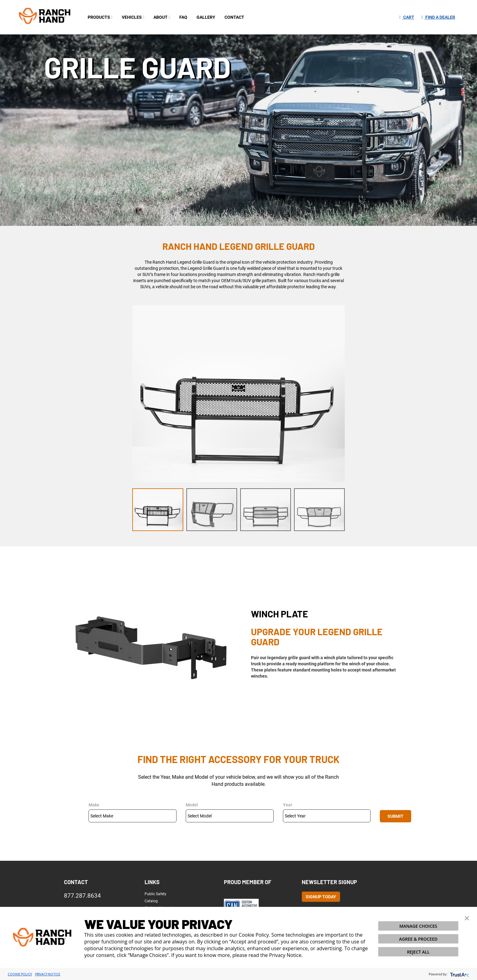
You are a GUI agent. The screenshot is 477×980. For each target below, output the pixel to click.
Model (192, 805)
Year (288, 805)
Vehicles (133, 17)
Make (94, 805)
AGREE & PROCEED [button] (418, 939)
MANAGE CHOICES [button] (418, 926)
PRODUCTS (100, 17)
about (162, 17)
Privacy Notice (48, 974)
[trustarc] (459, 974)
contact (234, 17)
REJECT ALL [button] (418, 952)
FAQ (183, 17)
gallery (206, 17)
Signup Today (321, 897)
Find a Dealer (438, 17)
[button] (467, 918)
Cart (407, 17)
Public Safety (155, 894)
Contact (76, 882)
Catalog (151, 901)
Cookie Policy (20, 974)
